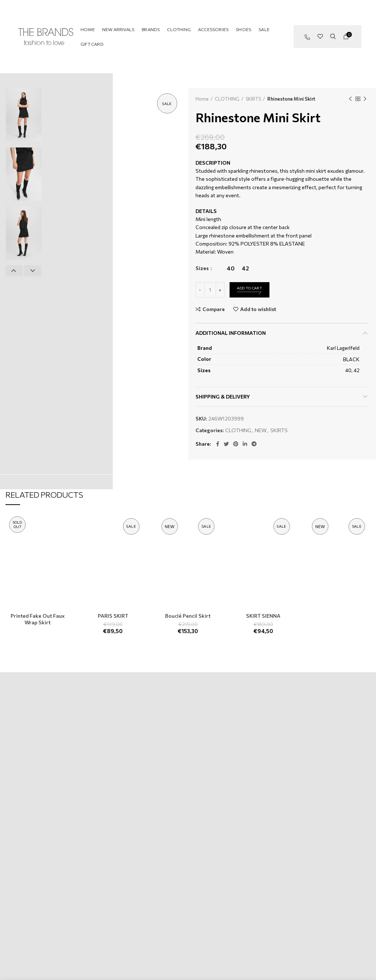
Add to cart (250, 288)
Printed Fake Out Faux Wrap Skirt (38, 619)
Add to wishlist (258, 309)
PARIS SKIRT (113, 616)
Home (202, 99)
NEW (261, 430)
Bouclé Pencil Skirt (188, 616)
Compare (214, 309)
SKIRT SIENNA (263, 616)
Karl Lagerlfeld (343, 348)
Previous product (350, 99)
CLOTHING (227, 99)
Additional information (231, 333)
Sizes (203, 268)
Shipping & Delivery (223, 397)
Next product (365, 99)
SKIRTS (253, 99)
